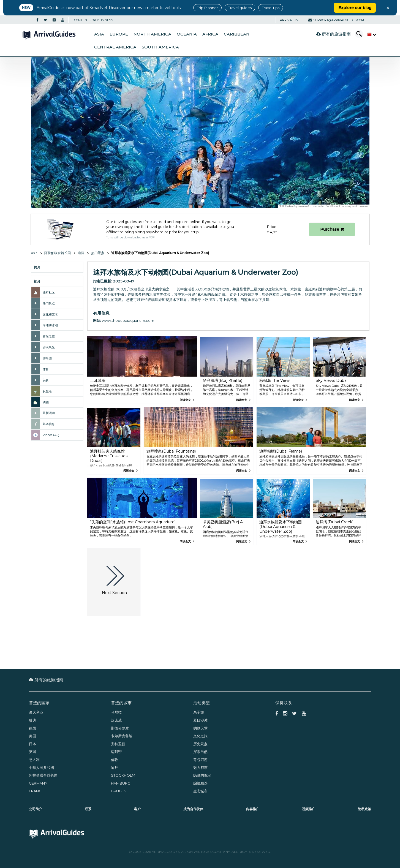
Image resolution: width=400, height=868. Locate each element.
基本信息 (49, 424)
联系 (88, 809)
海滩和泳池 (50, 325)
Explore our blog (355, 8)
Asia (99, 34)
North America (152, 34)
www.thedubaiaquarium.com (128, 320)
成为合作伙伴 (193, 809)
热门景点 (98, 253)
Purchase (332, 229)
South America (160, 47)
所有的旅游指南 (334, 34)
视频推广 (309, 809)
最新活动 (49, 413)
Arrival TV (289, 20)
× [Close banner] (388, 8)
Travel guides (240, 8)
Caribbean (237, 34)
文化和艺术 (50, 314)
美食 (46, 380)
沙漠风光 (49, 347)
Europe (119, 34)
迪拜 (81, 253)
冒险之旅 (49, 336)
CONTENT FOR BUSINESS (93, 20)
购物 (46, 402)
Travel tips (271, 8)
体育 (46, 369)
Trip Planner (207, 8)
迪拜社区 (49, 292)
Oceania (187, 34)
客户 (137, 809)
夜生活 (47, 391)
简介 (37, 267)
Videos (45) (51, 435)
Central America (115, 47)
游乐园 (47, 358)
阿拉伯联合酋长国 (58, 253)
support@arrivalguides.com (336, 20)
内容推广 (253, 809)
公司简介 (36, 809)
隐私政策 (364, 809)
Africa (210, 34)
